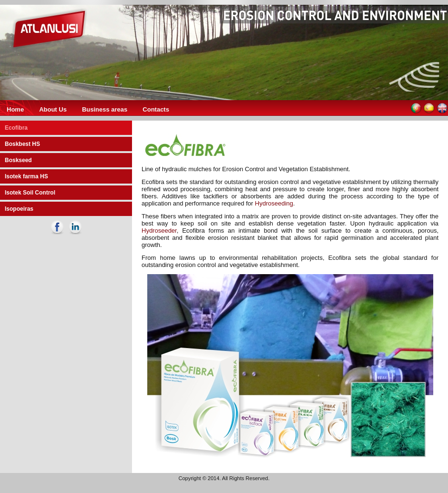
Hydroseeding (274, 203)
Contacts (156, 109)
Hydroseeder (159, 231)
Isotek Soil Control (30, 193)
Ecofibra (16, 128)
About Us (53, 109)
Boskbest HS (22, 144)
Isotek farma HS (26, 176)
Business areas (105, 109)
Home (15, 109)
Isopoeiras (19, 209)
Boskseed (18, 160)
